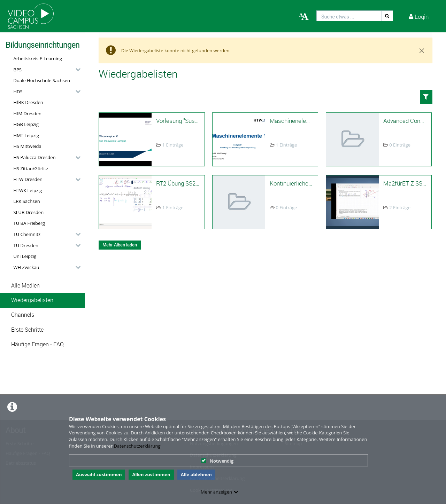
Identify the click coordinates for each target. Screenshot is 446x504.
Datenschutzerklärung (137, 446)
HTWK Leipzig (28, 190)
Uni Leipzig (25, 256)
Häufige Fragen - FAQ (37, 344)
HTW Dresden (28, 179)
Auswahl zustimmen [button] (99, 474)
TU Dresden (26, 245)
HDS (18, 92)
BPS (18, 70)
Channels (23, 315)
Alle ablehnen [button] (196, 474)
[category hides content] (76, 70)
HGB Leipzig (26, 124)
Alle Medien (25, 286)
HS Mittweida (28, 146)
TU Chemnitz (27, 234)
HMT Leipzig (26, 135)
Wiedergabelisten (32, 300)
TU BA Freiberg (29, 223)
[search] (349, 16)
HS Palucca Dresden (35, 157)
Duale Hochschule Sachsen (42, 80)
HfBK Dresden (28, 102)
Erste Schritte (27, 330)
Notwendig (217, 461)
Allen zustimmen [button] (151, 474)
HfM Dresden (28, 113)
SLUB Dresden (29, 212)
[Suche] (387, 16)
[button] (45, 70)
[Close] (422, 50)
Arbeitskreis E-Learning (38, 58)
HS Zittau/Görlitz (31, 168)
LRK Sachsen (27, 201)
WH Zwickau (26, 267)
